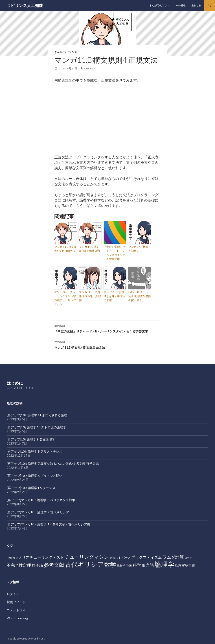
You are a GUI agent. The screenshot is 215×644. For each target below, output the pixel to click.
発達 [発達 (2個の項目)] (129, 566)
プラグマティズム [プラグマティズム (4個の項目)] (147, 557)
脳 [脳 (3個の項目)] (144, 565)
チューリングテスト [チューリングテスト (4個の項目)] (47, 557)
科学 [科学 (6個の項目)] (137, 565)
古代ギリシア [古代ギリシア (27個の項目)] (84, 564)
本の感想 (181, 5)
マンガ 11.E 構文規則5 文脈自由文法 (66, 249)
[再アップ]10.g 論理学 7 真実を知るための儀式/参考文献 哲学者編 (53, 464)
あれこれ (196, 5)
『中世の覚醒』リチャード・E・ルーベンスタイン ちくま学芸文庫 (115, 253)
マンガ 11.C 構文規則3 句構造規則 (89, 249)
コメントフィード (19, 610)
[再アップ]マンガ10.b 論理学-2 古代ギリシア (38, 512)
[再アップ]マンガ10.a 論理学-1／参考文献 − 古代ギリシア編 (48, 524)
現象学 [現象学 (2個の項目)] (121, 566)
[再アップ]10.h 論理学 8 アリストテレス (35, 451)
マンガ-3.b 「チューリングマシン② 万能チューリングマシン (65, 298)
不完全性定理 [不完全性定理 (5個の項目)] (19, 565)
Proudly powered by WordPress (26, 638)
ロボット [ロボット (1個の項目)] (189, 558)
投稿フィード (16, 602)
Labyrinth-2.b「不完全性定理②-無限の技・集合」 (140, 296)
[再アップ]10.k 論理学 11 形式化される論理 (37, 415)
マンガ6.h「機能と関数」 (138, 249)
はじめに (15, 383)
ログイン (13, 594)
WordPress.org (17, 618)
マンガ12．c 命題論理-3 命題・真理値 (90, 296)
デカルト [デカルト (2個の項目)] (115, 558)
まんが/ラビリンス (160, 5)
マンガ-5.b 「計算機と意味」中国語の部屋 (114, 296)
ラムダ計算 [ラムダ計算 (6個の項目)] (173, 557)
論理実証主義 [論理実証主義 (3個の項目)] (185, 565)
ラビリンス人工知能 (25, 5)
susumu (89, 68)
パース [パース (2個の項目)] (126, 558)
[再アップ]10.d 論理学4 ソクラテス (31, 488)
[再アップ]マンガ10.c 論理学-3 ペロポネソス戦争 (41, 500)
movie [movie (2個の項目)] (11, 558)
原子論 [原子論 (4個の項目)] (37, 565)
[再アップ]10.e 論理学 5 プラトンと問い (35, 476)
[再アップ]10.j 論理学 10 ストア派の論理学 (36, 427)
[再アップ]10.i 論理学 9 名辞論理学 (31, 439)
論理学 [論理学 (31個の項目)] (164, 564)
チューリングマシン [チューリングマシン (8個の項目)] (87, 557)
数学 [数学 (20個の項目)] (110, 564)
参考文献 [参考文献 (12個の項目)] (54, 565)
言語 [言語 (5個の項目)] (150, 565)
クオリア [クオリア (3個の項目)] (22, 557)
